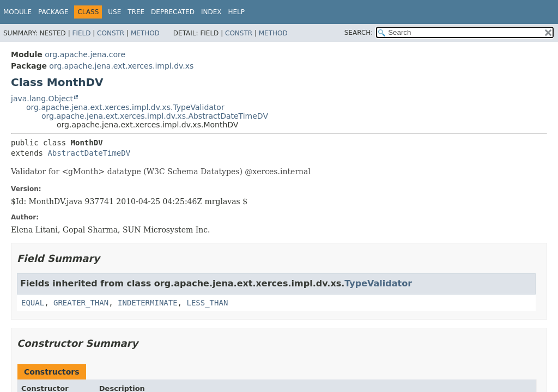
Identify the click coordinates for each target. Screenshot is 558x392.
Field (81, 33)
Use (114, 12)
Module (17, 12)
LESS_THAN (207, 303)
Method (145, 33)
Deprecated (173, 12)
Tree (136, 12)
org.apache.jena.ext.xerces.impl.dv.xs (121, 66)
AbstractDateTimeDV (89, 153)
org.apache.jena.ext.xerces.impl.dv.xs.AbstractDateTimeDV (155, 116)
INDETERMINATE (148, 303)
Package (53, 12)
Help (236, 12)
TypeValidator (378, 283)
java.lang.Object (42, 99)
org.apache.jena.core (85, 54)
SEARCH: (359, 33)
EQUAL (33, 303)
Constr (111, 33)
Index (211, 12)
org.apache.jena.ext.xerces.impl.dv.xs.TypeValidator (125, 107)
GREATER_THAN (81, 303)
